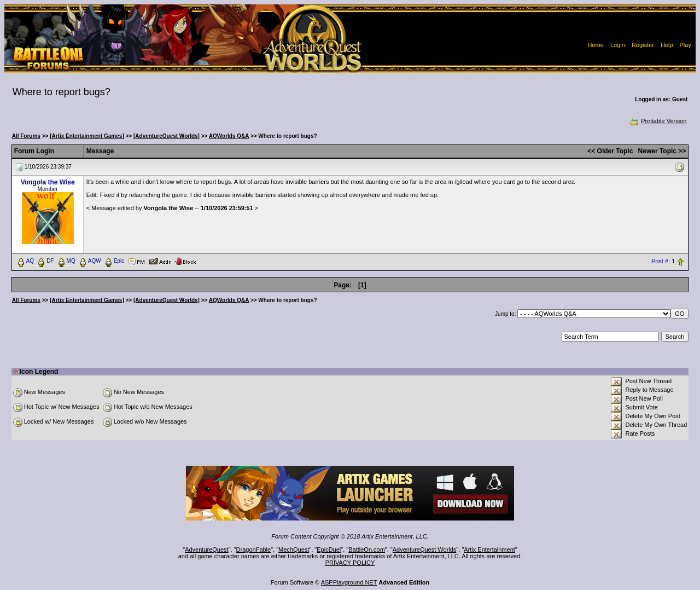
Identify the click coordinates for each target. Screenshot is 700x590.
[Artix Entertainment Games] (87, 136)
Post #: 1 (663, 261)
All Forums (26, 136)
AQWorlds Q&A (229, 136)
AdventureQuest (207, 549)
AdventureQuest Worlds (425, 549)
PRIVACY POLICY (350, 563)
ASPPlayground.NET (349, 582)
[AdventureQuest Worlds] (167, 136)
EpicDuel (329, 549)
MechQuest (294, 549)
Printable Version (658, 121)
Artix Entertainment (489, 549)
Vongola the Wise (48, 182)
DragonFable (254, 549)
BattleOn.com (367, 549)
